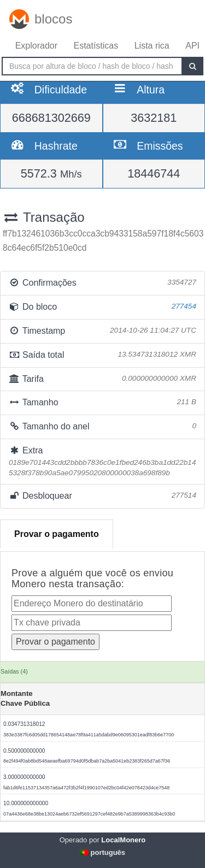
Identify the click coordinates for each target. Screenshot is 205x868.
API (192, 46)
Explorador (36, 46)
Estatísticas (96, 46)
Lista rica (152, 46)
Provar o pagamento (57, 534)
